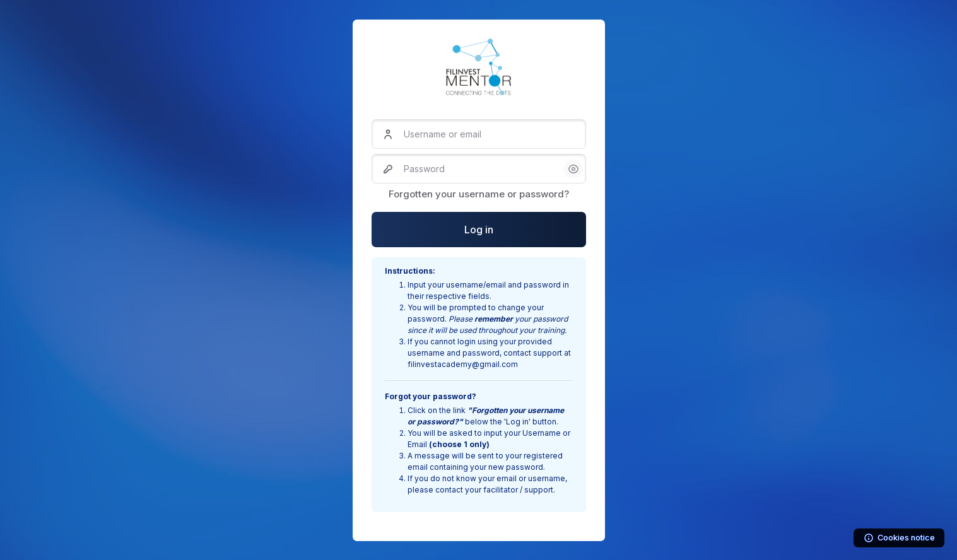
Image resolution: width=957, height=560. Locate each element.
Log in (479, 230)
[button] (573, 169)
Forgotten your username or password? (479, 194)
